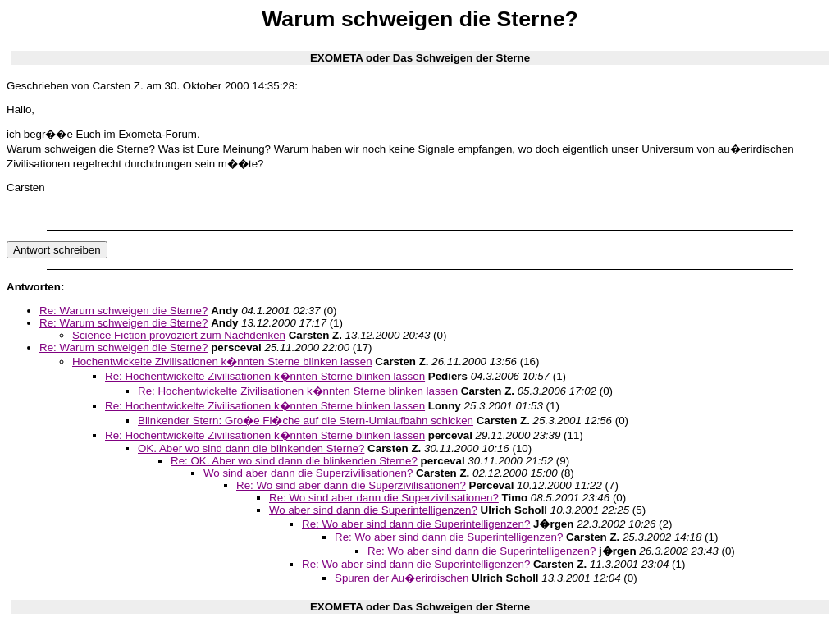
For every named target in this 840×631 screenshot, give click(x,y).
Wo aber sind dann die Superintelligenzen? (373, 510)
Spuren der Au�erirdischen (402, 578)
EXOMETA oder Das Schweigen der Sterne (420, 58)
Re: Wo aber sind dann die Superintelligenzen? (416, 524)
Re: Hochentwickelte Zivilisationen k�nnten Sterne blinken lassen (265, 376)
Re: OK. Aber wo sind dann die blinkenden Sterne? (294, 461)
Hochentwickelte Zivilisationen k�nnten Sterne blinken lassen (222, 361)
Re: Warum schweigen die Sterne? (123, 311)
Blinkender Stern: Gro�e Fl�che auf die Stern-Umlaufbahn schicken (306, 421)
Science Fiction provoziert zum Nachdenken (179, 335)
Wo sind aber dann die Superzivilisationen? (308, 473)
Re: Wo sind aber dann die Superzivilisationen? (351, 485)
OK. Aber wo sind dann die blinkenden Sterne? (251, 448)
